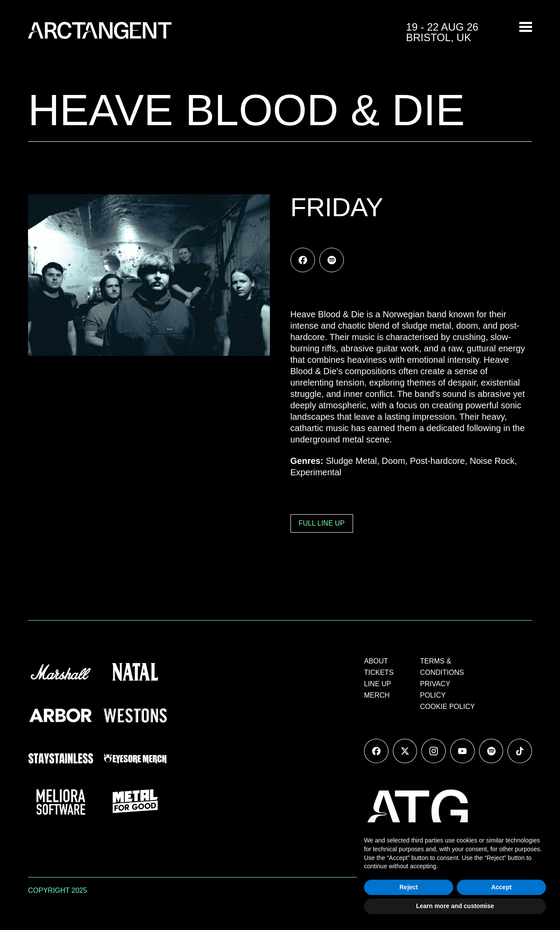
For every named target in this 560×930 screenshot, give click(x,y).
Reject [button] (409, 887)
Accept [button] (502, 887)
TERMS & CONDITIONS (442, 667)
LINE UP (378, 684)
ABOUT (376, 661)
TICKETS (379, 672)
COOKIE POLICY (447, 707)
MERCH (377, 695)
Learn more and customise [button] (455, 906)
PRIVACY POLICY (435, 690)
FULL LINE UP (322, 523)
